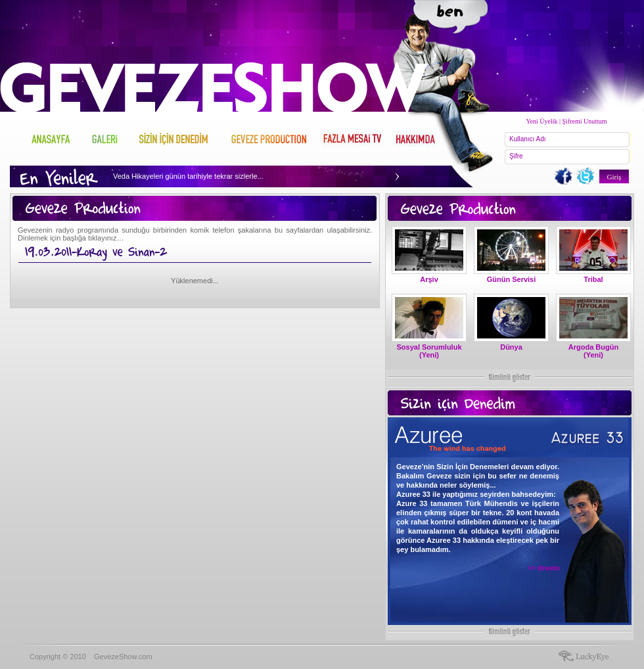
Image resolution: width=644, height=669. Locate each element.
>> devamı (544, 568)
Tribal (593, 279)
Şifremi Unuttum (585, 121)
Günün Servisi (512, 279)
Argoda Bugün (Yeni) (593, 351)
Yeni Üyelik (541, 121)
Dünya (511, 347)
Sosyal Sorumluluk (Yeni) (429, 351)
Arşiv (429, 279)
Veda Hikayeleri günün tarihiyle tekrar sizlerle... (188, 176)
